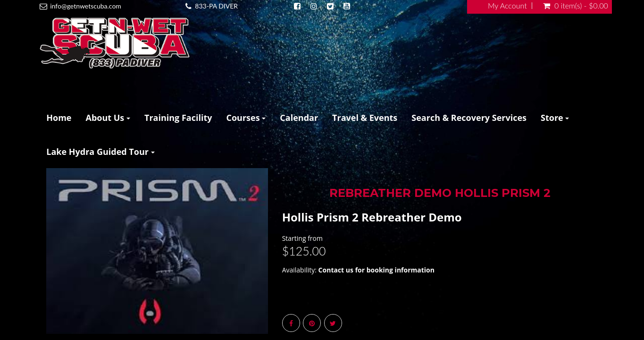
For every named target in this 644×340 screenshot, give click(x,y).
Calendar (299, 118)
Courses (246, 118)
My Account (507, 6)
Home (59, 118)
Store (555, 118)
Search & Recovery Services (469, 118)
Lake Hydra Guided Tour (100, 152)
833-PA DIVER (216, 6)
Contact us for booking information (376, 270)
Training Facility (178, 118)
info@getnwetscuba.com (86, 6)
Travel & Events (365, 118)
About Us (108, 118)
